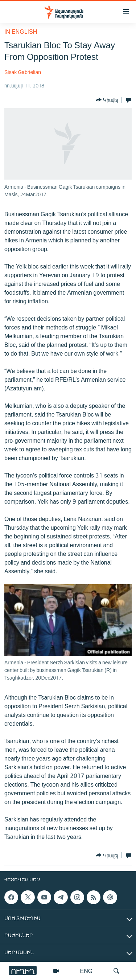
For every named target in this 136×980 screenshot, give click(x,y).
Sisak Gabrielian (23, 72)
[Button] (107, 100)
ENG (86, 971)
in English (21, 31)
